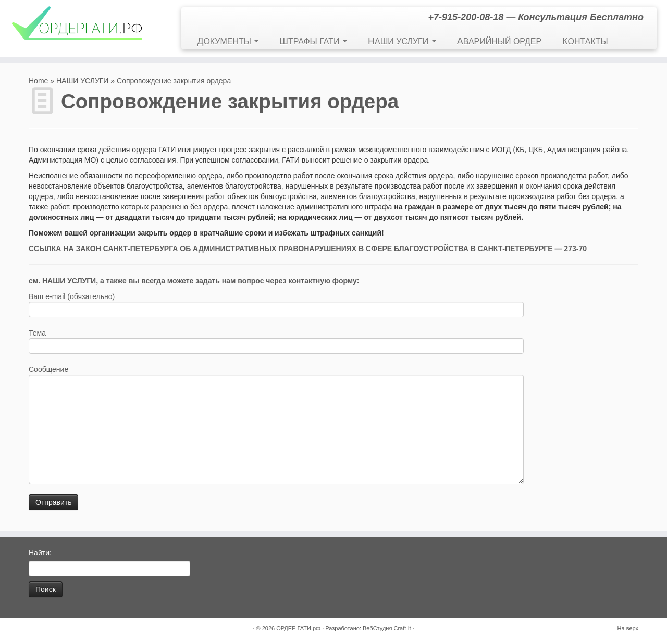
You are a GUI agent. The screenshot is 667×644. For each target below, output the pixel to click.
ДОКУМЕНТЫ (228, 41)
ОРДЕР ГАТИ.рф (298, 628)
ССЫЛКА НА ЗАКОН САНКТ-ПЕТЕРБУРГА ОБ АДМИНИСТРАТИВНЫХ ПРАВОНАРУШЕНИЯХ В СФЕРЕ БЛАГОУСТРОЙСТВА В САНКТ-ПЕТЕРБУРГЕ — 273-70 (308, 249)
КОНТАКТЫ (585, 41)
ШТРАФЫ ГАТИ (313, 41)
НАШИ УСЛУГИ (402, 41)
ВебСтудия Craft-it (387, 628)
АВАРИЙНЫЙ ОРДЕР (499, 41)
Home (38, 81)
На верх (628, 628)
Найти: (40, 553)
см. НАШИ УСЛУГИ (62, 281)
